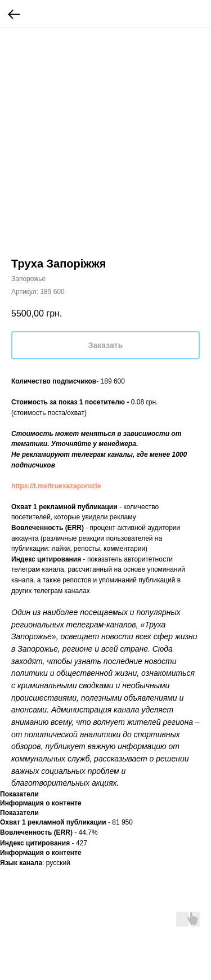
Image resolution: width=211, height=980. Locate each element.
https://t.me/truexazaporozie (56, 486)
